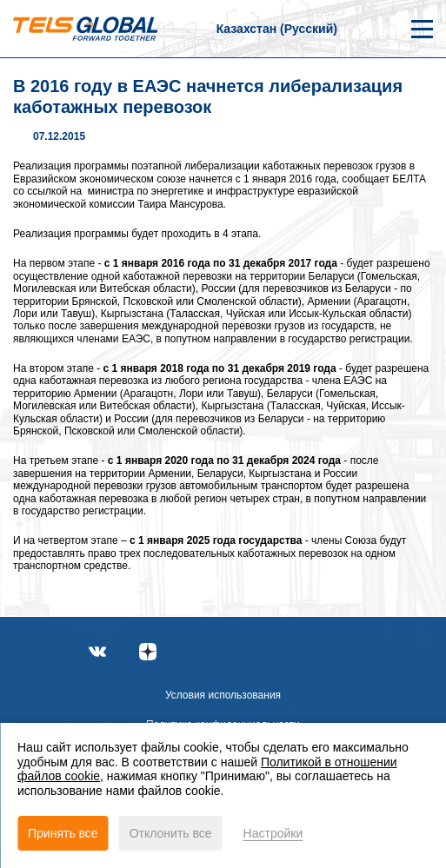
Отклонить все (171, 833)
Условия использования (223, 695)
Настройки (273, 833)
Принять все (63, 833)
